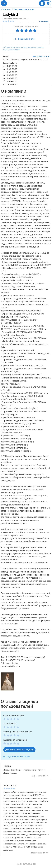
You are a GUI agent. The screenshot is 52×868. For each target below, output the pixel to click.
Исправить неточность (14, 96)
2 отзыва (44, 21)
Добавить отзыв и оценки (19, 750)
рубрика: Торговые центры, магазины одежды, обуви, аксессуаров (24, 48)
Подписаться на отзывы (18, 757)
